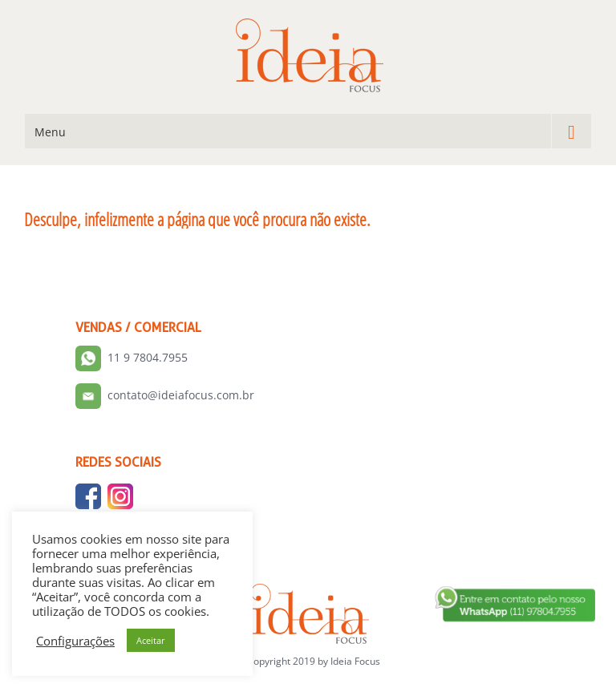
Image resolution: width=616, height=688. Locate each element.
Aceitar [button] (151, 640)
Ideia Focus (355, 661)
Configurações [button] (75, 641)
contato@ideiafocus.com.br (181, 395)
